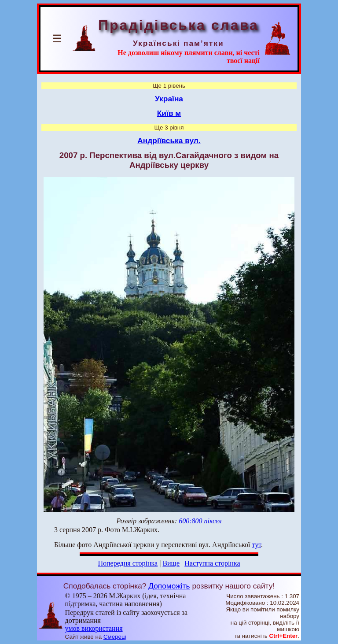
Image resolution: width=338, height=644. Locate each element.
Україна (169, 99)
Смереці (115, 637)
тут (257, 545)
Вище (171, 563)
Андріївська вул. (169, 141)
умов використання (94, 628)
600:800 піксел (200, 521)
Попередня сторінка (128, 563)
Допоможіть (169, 586)
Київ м (169, 113)
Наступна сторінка (212, 563)
